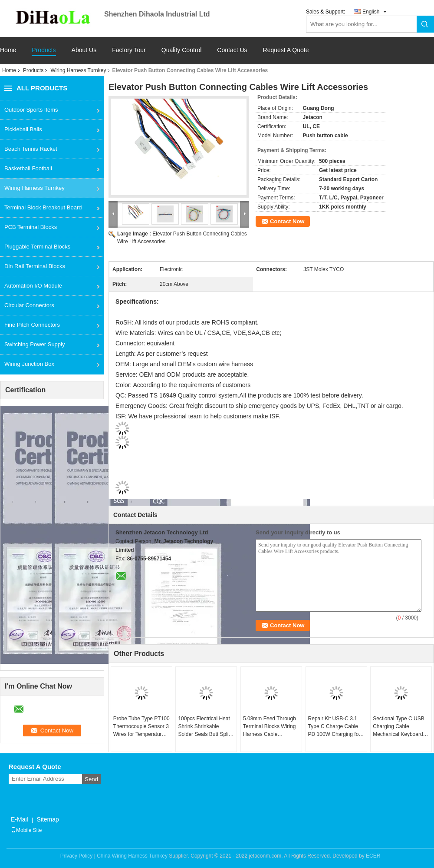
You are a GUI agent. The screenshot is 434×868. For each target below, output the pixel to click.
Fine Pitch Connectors (32, 325)
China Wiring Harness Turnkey (132, 856)
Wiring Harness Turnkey (78, 70)
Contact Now (287, 221)
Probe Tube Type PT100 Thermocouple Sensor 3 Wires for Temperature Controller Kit (141, 727)
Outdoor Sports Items (31, 110)
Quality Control (182, 50)
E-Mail (20, 819)
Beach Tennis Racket (31, 149)
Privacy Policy (77, 856)
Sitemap (48, 819)
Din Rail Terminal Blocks (35, 266)
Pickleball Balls (23, 129)
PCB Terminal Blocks (31, 227)
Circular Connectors (29, 305)
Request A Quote (286, 50)
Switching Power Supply (35, 344)
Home (8, 50)
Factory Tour (129, 50)
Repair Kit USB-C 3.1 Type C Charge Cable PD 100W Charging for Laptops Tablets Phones (336, 727)
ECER (373, 856)
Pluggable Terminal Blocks (37, 247)
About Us (84, 50)
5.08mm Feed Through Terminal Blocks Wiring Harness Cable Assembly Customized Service (270, 727)
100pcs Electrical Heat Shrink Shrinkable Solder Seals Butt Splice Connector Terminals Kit (206, 727)
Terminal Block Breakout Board (43, 207)
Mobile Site (26, 830)
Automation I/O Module (33, 286)
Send (91, 779)
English (371, 12)
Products (44, 50)
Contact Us (232, 50)
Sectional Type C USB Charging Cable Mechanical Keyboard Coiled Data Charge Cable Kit (399, 727)
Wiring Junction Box (29, 364)
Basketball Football (28, 168)
